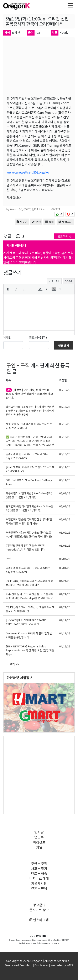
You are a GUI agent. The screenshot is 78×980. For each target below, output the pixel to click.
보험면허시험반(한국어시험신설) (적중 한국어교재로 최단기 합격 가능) (29, 521)
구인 (8, 559)
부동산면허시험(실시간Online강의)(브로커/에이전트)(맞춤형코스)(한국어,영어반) (29, 534)
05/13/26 (65, 437)
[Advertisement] (39, 775)
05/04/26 (65, 559)
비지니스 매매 (39, 878)
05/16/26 (65, 390)
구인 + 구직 (18, 365)
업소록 (39, 837)
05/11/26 (65, 467)
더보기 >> (13, 664)
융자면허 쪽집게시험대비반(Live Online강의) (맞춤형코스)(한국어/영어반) (30, 508)
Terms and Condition (19, 965)
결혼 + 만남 (39, 888)
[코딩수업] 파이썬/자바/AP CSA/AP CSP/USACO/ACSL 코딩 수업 (26, 622)
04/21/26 (65, 607)
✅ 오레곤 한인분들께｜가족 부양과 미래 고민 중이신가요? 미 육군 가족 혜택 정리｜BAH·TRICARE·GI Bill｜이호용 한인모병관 (30, 441)
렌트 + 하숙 (39, 873)
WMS (70, 965)
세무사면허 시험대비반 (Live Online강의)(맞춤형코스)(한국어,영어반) (29, 495)
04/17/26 (65, 620)
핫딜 (39, 847)
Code (69, 281)
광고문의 (39, 905)
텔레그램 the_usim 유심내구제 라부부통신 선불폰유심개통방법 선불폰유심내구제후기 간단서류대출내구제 (30, 411)
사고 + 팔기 (39, 868)
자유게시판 (39, 883)
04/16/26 (65, 646)
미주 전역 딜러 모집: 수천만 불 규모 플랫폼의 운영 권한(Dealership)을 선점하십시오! (30, 596)
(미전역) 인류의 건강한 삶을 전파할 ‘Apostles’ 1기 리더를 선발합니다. (25, 547)
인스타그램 (39, 920)
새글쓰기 (65, 222)
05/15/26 (65, 407)
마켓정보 (39, 842)
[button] (8, 289)
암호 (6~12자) (38, 337)
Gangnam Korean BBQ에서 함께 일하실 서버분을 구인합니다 (29, 635)
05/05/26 (65, 545)
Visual (54, 281)
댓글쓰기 (64, 236)
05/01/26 (65, 568)
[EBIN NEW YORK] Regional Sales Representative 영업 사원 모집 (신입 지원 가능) (30, 650)
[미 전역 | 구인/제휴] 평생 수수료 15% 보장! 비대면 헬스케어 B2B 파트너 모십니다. (29, 394)
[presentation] (8, 289)
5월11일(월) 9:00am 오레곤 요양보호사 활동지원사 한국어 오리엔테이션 (29, 583)
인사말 (39, 832)
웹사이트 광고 (39, 910)
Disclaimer (42, 965)
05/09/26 (65, 493)
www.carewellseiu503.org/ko (28, 172)
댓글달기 (64, 345)
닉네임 (7, 337)
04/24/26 (65, 581)
